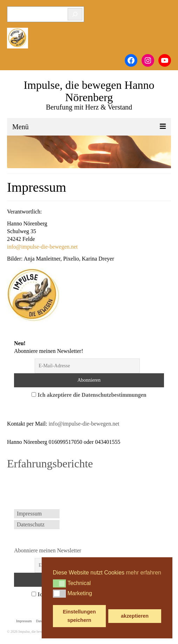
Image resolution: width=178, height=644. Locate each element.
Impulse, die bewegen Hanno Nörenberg (89, 91)
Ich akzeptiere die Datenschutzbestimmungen (92, 395)
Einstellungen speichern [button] (79, 616)
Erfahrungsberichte (50, 464)
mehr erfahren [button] (144, 573)
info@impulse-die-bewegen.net (42, 247)
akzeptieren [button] (135, 616)
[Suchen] (75, 14)
